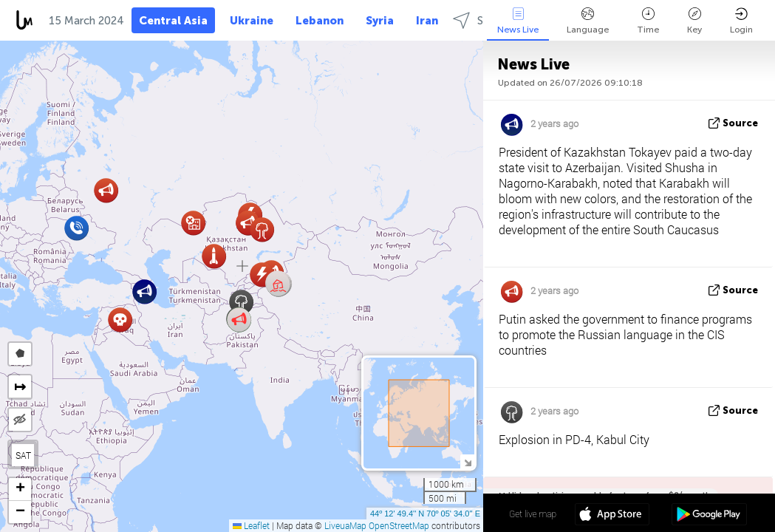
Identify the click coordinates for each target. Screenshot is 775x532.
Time (648, 21)
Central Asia (173, 21)
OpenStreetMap (399, 525)
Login (741, 21)
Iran (427, 21)
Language (588, 21)
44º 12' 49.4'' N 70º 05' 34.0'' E (425, 514)
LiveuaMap (345, 525)
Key (694, 21)
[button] (278, 284)
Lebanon (320, 21)
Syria (380, 21)
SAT (23, 455)
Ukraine (252, 21)
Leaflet (251, 525)
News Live (518, 21)
